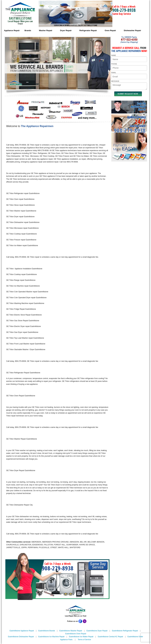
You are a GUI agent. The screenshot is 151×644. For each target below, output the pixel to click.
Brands (28, 30)
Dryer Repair (66, 30)
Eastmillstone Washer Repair (71, 631)
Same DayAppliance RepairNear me (138, 106)
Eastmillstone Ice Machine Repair (51, 637)
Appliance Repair (12, 30)
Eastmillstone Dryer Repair (97, 631)
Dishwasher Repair (132, 30)
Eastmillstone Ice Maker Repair (81, 637)
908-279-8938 (124, 10)
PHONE (114, 64)
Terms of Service (84, 640)
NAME (114, 55)
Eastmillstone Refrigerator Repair (125, 631)
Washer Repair (46, 30)
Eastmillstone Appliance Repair (22, 631)
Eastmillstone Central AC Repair (111, 637)
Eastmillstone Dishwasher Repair (21, 637)
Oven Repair (110, 30)
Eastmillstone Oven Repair (76, 634)
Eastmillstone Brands (47, 631)
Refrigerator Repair (88, 30)
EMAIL (114, 73)
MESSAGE (115, 81)
